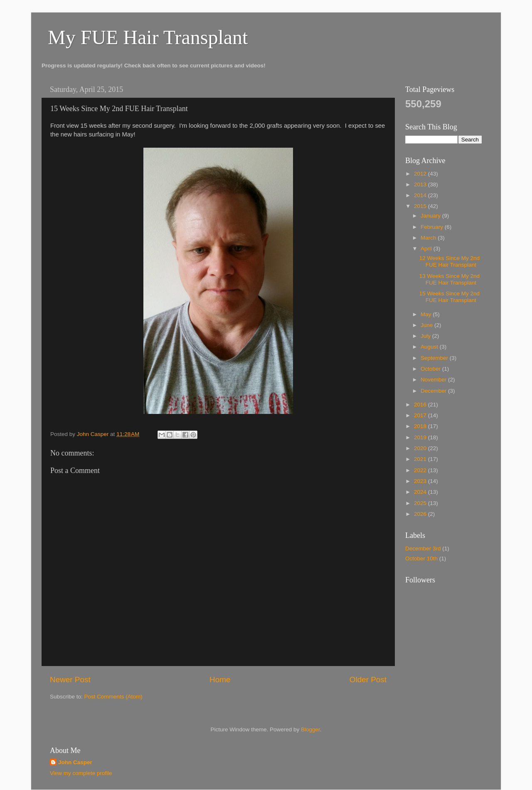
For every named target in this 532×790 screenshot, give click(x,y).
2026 (421, 514)
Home (220, 680)
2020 (421, 448)
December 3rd (423, 549)
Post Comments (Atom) (113, 697)
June (427, 325)
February (433, 227)
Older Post (368, 680)
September (435, 358)
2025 (421, 503)
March (429, 238)
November (434, 380)
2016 (421, 405)
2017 (421, 415)
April (427, 249)
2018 (421, 426)
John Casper (75, 762)
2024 (421, 492)
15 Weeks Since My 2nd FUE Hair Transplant (449, 297)
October (431, 369)
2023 (421, 481)
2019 (421, 437)
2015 (421, 206)
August (430, 347)
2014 (421, 195)
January (431, 216)
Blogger (310, 729)
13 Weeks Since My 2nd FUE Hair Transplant (449, 279)
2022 (421, 470)
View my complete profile (81, 773)
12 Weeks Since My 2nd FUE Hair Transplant (449, 261)
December (434, 391)
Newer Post (70, 680)
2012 (421, 174)
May (427, 314)
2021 (421, 459)
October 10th (421, 558)
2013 (421, 184)
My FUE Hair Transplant (148, 37)
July (426, 336)
